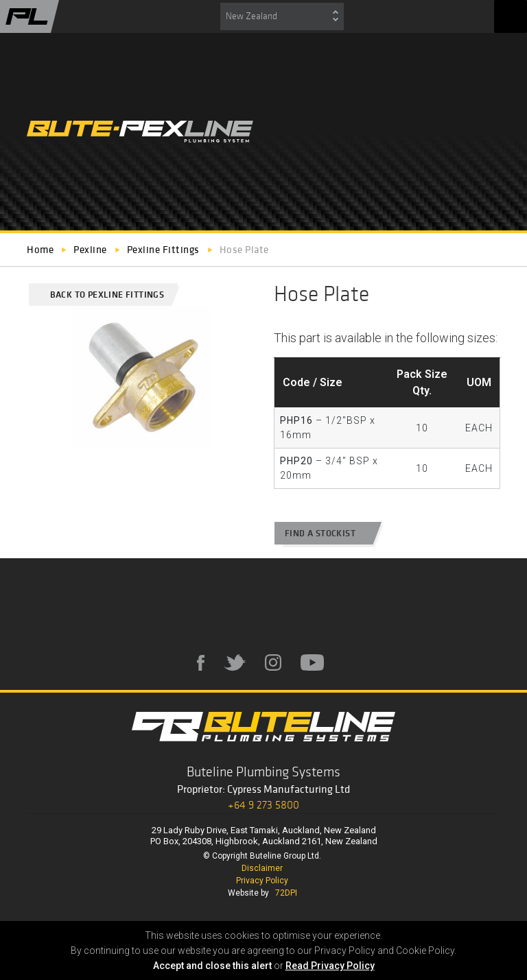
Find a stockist (327, 533)
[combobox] (282, 16)
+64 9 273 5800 (263, 805)
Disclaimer (262, 868)
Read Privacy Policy (330, 966)
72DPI (286, 893)
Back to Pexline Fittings (102, 295)
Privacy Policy (262, 881)
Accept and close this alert (212, 966)
